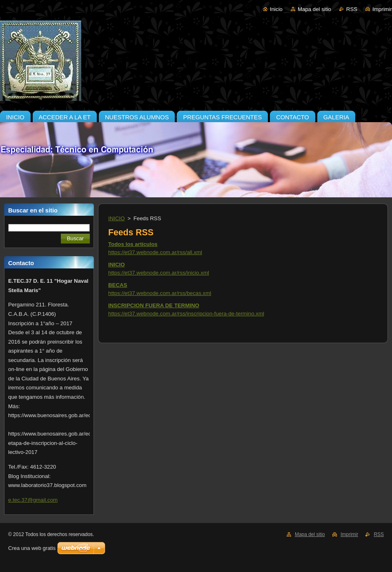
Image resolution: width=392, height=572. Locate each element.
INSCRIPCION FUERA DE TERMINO (154, 305)
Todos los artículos (133, 244)
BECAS (118, 285)
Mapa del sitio (314, 9)
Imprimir (382, 9)
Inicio (276, 9)
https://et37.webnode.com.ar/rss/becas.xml (160, 293)
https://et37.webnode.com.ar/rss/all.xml (155, 252)
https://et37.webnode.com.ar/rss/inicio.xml (159, 273)
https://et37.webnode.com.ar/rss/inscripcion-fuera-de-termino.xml (186, 314)
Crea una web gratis (32, 548)
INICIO (117, 218)
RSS (352, 9)
